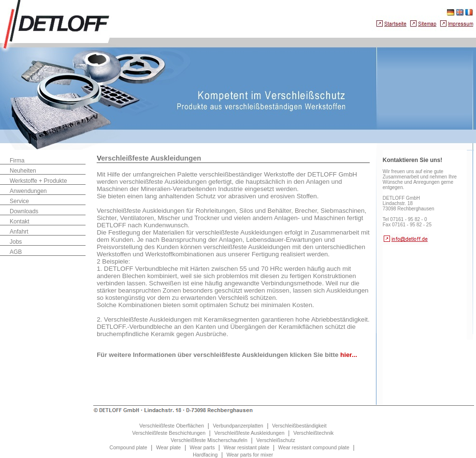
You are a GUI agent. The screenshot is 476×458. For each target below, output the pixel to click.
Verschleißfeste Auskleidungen (249, 433)
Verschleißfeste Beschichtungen (169, 433)
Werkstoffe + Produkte (38, 181)
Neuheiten (23, 171)
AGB (16, 252)
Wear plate (168, 447)
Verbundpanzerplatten (238, 426)
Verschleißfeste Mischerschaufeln (209, 440)
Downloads (24, 211)
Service (19, 201)
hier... (349, 355)
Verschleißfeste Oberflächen (172, 426)
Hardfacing (205, 455)
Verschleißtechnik (314, 433)
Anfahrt (19, 232)
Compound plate (128, 447)
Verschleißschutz (276, 440)
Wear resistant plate (247, 447)
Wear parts (202, 447)
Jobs (16, 242)
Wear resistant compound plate (314, 447)
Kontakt (20, 222)
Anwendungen (28, 191)
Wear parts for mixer (250, 455)
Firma (17, 161)
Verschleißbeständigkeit (299, 426)
